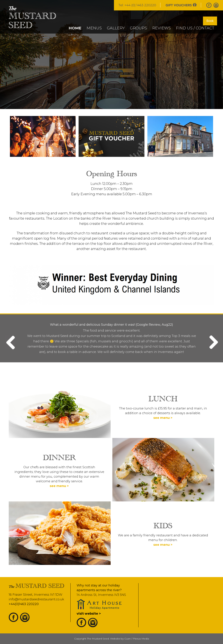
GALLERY (116, 28)
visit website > (89, 614)
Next (213, 342)
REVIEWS (162, 28)
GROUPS (139, 28)
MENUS (94, 28)
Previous (10, 342)
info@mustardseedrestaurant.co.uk (36, 599)
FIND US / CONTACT (195, 28)
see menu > (163, 418)
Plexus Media (141, 639)
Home (75, 28)
